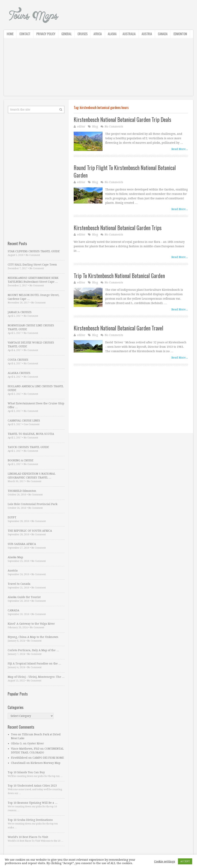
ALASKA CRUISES (19, 373)
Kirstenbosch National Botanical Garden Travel (119, 328)
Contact (25, 34)
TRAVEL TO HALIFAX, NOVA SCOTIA (31, 434)
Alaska (112, 34)
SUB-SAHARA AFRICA (22, 544)
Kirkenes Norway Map (45, 763)
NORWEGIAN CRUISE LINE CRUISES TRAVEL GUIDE (31, 327)
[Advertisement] (98, 69)
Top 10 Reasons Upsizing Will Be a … (33, 803)
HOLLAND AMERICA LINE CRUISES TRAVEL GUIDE (36, 388)
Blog (95, 127)
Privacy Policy (46, 34)
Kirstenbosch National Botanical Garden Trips (118, 228)
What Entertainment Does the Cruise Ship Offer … (36, 405)
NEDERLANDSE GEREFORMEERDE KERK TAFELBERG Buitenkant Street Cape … (33, 280)
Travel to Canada (19, 584)
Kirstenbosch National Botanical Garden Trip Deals (122, 119)
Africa (98, 34)
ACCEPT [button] (185, 861)
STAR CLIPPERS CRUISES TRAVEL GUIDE (34, 251)
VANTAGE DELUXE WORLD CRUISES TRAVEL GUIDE (31, 344)
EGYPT (12, 517)
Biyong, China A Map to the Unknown (33, 637)
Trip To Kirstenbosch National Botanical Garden (119, 276)
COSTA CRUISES (18, 360)
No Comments (114, 127)
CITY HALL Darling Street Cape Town (32, 265)
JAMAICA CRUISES (20, 312)
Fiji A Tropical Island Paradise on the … (34, 664)
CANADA (13, 610)
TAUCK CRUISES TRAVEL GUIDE (28, 447)
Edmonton (180, 34)
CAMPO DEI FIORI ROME (48, 758)
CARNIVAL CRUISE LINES (24, 421)
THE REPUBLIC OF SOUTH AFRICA (30, 531)
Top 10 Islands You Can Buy (26, 772)
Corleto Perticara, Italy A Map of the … (33, 650)
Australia (129, 34)
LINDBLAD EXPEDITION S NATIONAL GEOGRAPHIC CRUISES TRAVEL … (32, 476)
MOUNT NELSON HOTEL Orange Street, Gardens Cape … (33, 297)
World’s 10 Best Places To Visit (28, 837)
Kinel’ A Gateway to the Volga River (31, 624)
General (66, 34)
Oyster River (36, 743)
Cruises (83, 34)
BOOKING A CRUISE (20, 460)
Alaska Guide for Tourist (24, 597)
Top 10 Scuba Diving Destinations (30, 820)
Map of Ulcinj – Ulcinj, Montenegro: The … (36, 677)
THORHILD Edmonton (22, 491)
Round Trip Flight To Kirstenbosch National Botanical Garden (125, 171)
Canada (163, 34)
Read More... (180, 149)
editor (81, 127)
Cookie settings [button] (165, 861)
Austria (147, 34)
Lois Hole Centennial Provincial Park (33, 504)
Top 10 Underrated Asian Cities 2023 (32, 786)
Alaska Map (15, 557)
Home (10, 34)
